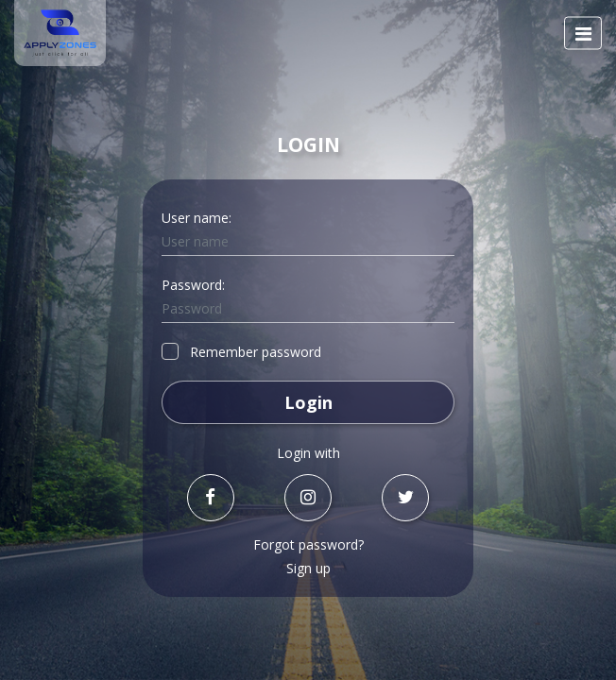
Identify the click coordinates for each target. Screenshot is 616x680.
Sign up (308, 568)
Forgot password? (308, 544)
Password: (193, 285)
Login (308, 402)
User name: (197, 218)
